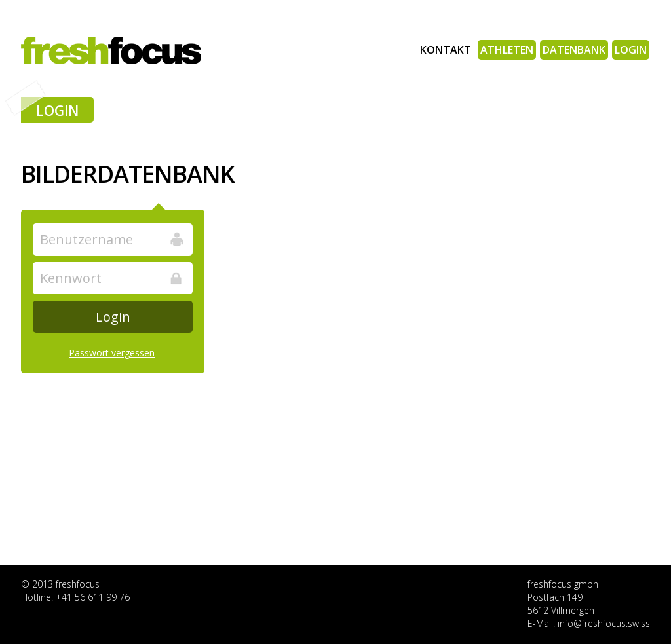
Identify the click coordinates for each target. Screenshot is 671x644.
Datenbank (574, 50)
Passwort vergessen (112, 353)
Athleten (507, 50)
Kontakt (446, 50)
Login (631, 50)
